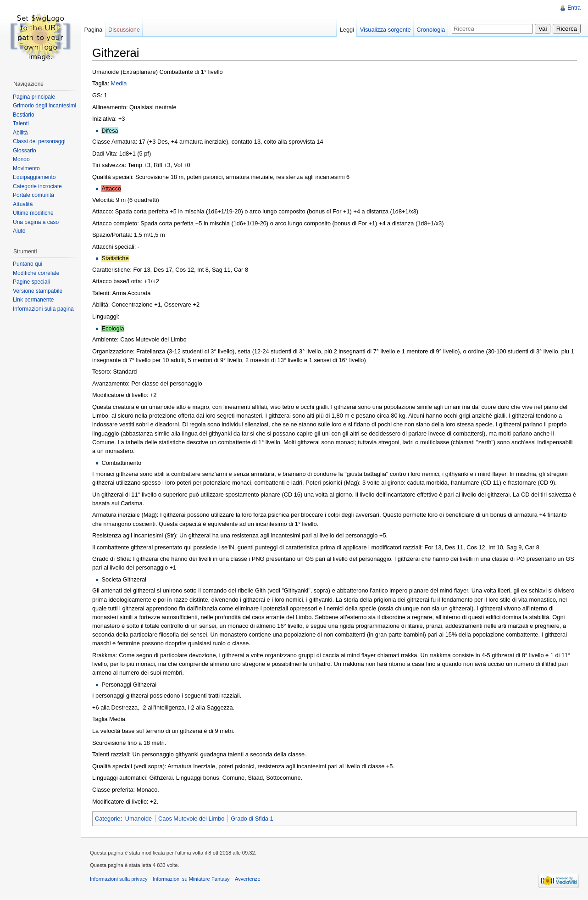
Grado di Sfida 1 (252, 819)
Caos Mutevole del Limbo (191, 819)
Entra (574, 8)
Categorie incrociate (37, 186)
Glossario (25, 151)
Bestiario (24, 115)
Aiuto (19, 231)
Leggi (347, 30)
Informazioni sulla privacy (119, 879)
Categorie (108, 819)
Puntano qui (28, 264)
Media (119, 83)
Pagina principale (34, 97)
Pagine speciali (31, 282)
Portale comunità (33, 195)
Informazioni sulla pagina (43, 309)
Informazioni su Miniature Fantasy (191, 879)
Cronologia (431, 30)
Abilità (20, 133)
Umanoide (139, 819)
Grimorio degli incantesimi (44, 106)
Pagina (93, 30)
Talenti (21, 123)
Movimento (26, 168)
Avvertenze (248, 879)
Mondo (21, 159)
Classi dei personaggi (39, 141)
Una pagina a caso (36, 222)
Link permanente (33, 300)
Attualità (23, 204)
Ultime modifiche (33, 213)
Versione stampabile (38, 291)
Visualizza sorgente (386, 30)
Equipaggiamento (34, 177)
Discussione (124, 30)
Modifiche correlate (36, 273)
